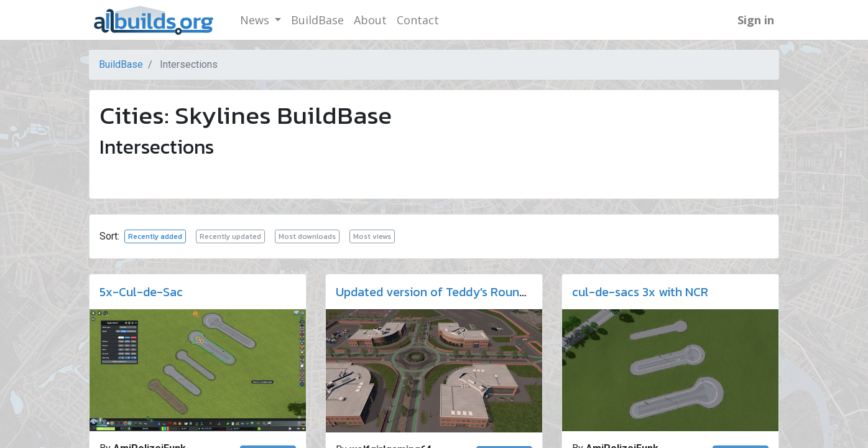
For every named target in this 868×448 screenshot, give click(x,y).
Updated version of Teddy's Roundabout (447, 292)
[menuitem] (317, 20)
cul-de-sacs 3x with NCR (640, 292)
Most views (372, 236)
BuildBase (121, 64)
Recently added (155, 236)
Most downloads (307, 236)
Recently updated (230, 236)
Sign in (756, 20)
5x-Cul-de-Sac (141, 292)
